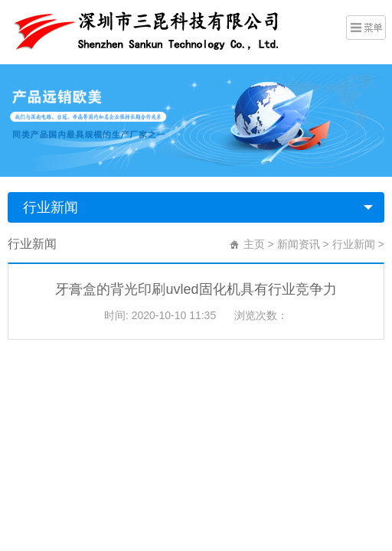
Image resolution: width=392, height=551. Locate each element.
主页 (254, 244)
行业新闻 (51, 207)
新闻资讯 (299, 244)
